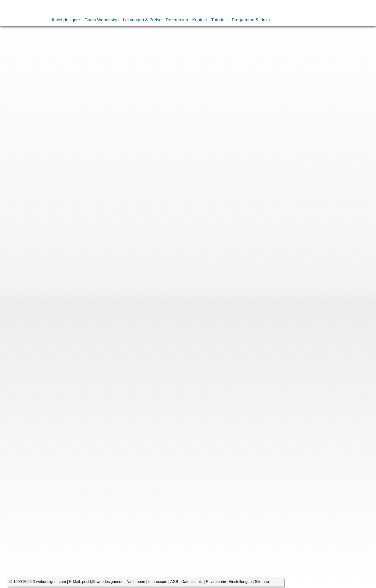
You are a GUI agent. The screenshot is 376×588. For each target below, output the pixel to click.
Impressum (158, 583)
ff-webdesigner (66, 20)
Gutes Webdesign (102, 20)
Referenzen (177, 20)
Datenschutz (192, 583)
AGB (174, 583)
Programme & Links (251, 20)
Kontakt (200, 20)
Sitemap (262, 583)
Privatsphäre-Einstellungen (229, 583)
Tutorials (219, 20)
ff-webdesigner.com (49, 583)
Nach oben (136, 583)
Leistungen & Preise (142, 20)
